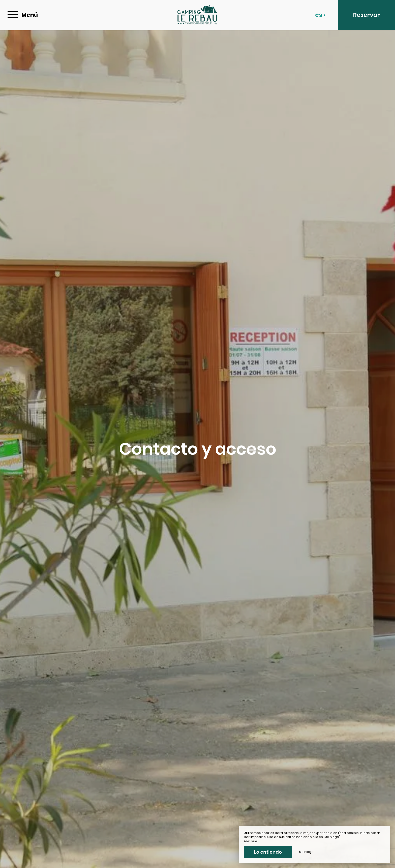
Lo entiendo (268, 852)
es (320, 15)
